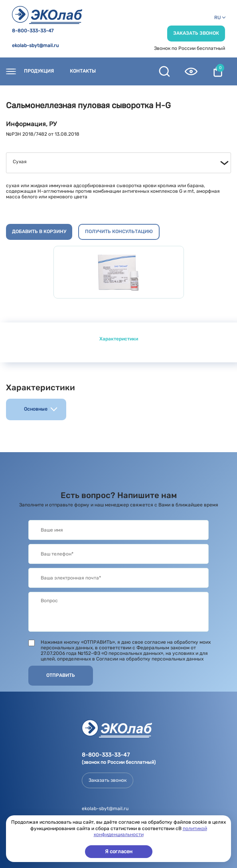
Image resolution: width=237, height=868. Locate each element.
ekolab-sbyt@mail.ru (35, 46)
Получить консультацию (119, 231)
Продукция (39, 71)
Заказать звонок (196, 33)
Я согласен (119, 851)
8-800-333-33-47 (33, 31)
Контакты (83, 71)
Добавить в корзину (39, 231)
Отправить (61, 675)
